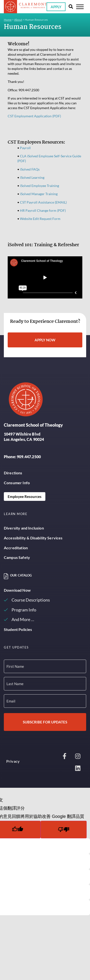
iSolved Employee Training (39, 186)
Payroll (25, 148)
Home (8, 20)
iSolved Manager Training (39, 194)
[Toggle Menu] (80, 7)
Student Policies (18, 629)
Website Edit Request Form (40, 219)
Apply (56, 7)
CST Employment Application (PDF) (34, 116)
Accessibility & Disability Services (33, 538)
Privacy (13, 761)
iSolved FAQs (30, 169)
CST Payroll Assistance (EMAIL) (43, 202)
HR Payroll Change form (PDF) (43, 210)
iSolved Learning (32, 177)
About (18, 20)
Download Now (17, 590)
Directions (13, 473)
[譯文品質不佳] (64, 830)
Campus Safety (17, 557)
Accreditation (16, 548)
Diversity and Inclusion (24, 528)
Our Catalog (21, 575)
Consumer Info (17, 483)
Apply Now (45, 340)
